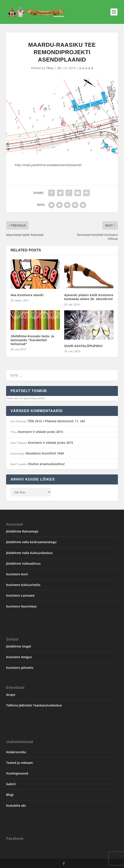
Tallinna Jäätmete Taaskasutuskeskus (34, 705)
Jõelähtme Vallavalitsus (23, 563)
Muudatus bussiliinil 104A (45, 453)
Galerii (11, 784)
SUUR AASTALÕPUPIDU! (84, 346)
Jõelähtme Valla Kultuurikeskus (29, 553)
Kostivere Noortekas (21, 606)
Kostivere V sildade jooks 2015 (40, 432)
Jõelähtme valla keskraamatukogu (31, 542)
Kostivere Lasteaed (20, 595)
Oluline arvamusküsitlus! (46, 464)
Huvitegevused (17, 773)
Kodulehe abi (16, 805)
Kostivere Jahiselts (20, 668)
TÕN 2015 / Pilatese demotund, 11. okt (56, 421)
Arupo (11, 695)
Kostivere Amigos (19, 657)
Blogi (10, 795)
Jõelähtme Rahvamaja (22, 531)
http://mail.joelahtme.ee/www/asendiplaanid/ (48, 165)
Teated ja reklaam (19, 763)
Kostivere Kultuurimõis (23, 585)
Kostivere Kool (17, 574)
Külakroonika (16, 752)
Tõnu (50, 68)
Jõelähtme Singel (19, 646)
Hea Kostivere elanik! (27, 295)
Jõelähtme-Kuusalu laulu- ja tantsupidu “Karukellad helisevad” (32, 340)
